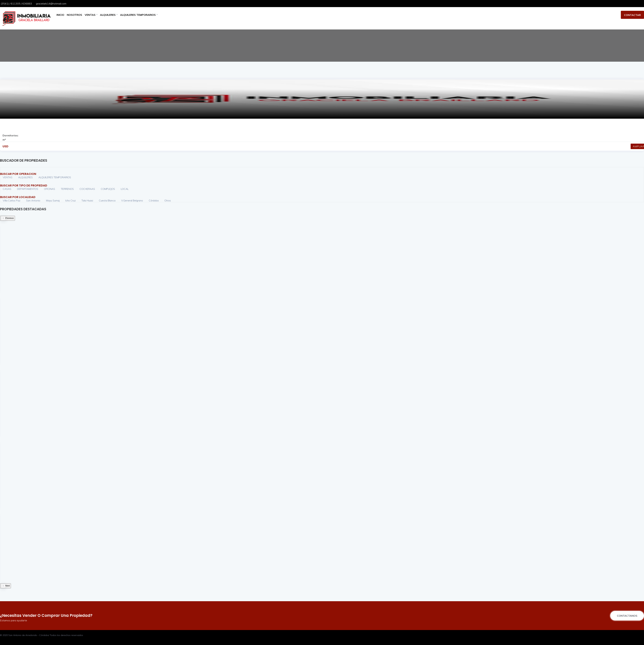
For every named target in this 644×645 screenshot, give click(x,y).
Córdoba (154, 200)
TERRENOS (67, 189)
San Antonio (33, 200)
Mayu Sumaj (53, 200)
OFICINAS (50, 189)
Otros (168, 200)
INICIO (60, 15)
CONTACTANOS (627, 616)
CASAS (7, 189)
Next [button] (7, 586)
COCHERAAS (87, 189)
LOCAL (125, 189)
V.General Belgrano (132, 200)
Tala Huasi (87, 200)
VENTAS (91, 15)
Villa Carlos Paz (12, 200)
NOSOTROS (74, 15)
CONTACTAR (632, 15)
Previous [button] (9, 218)
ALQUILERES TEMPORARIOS (139, 15)
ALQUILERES (109, 15)
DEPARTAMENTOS (28, 189)
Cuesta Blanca (107, 200)
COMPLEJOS (108, 189)
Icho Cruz (71, 200)
